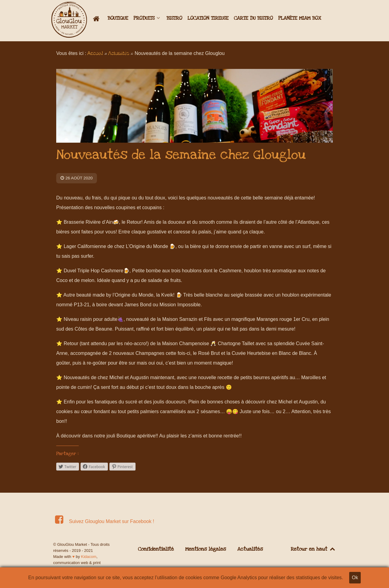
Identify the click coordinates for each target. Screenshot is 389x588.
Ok (355, 578)
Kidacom (89, 557)
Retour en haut (313, 549)
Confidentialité (156, 549)
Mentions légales (205, 549)
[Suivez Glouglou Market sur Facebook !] (105, 521)
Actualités (250, 549)
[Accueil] (98, 19)
